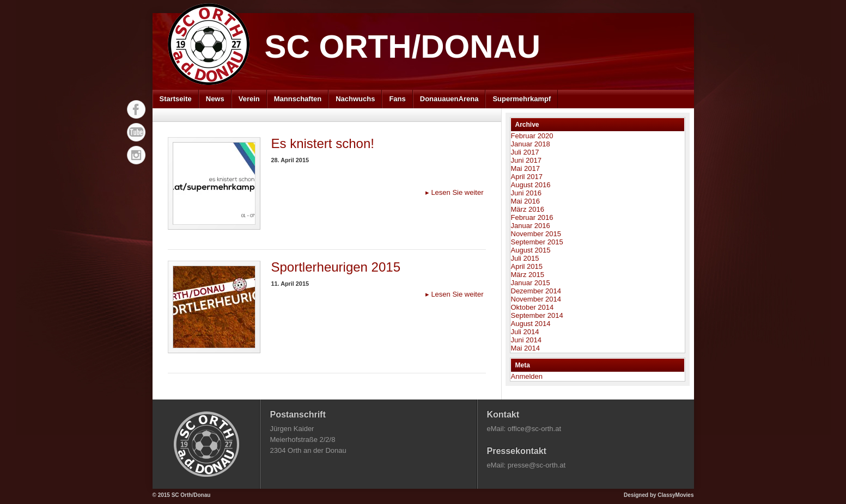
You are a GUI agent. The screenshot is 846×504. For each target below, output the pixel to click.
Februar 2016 (532, 217)
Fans (397, 99)
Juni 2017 (526, 160)
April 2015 (527, 266)
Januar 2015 (531, 283)
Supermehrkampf (522, 99)
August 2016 (531, 185)
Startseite (176, 99)
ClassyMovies (675, 495)
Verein (249, 99)
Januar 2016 (531, 226)
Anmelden (527, 376)
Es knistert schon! (323, 143)
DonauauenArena (449, 99)
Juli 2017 (525, 152)
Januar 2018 (531, 144)
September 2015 (537, 242)
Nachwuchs (355, 99)
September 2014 (537, 315)
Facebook (136, 109)
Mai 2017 (525, 168)
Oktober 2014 (532, 307)
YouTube (136, 132)
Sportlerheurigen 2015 (336, 267)
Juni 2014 (526, 340)
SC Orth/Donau (403, 47)
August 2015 (531, 250)
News (215, 99)
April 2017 (527, 177)
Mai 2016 (525, 201)
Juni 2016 (526, 193)
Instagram (136, 155)
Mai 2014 (525, 348)
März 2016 (528, 209)
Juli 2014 (525, 332)
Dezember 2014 (536, 291)
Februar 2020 (532, 136)
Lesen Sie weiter (455, 192)
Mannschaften (298, 99)
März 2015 (528, 275)
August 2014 (531, 324)
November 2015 (536, 234)
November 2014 (536, 299)
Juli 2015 (525, 258)
